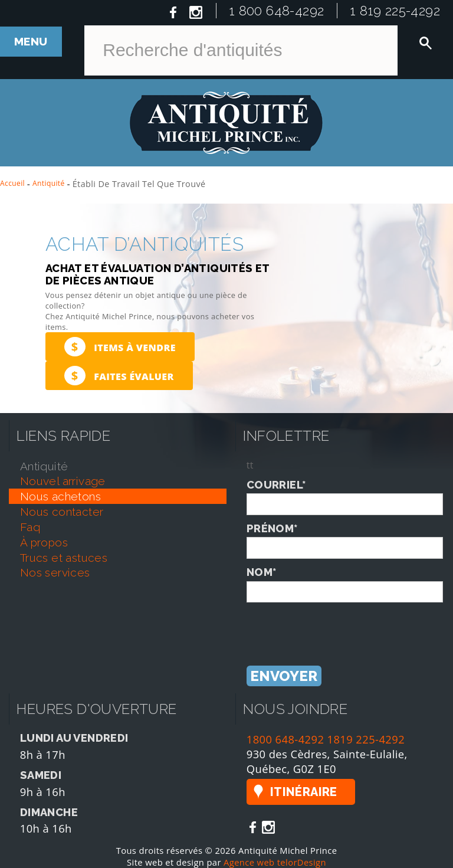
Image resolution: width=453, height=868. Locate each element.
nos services (55, 572)
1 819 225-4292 (395, 11)
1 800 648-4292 (277, 11)
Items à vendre (120, 347)
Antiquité (49, 183)
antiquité (44, 466)
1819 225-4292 (366, 739)
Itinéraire (304, 792)
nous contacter (62, 512)
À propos (44, 542)
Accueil (12, 183)
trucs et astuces (64, 558)
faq (30, 527)
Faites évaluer (119, 376)
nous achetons (60, 496)
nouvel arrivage (63, 481)
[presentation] (336, 625)
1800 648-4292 (285, 739)
